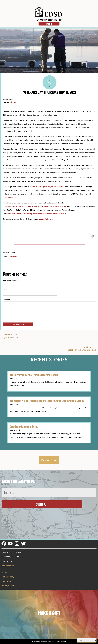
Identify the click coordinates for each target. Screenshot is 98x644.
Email (5, 290)
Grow (50, 20)
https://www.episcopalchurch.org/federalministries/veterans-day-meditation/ (36, 214)
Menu (49, 24)
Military (13, 102)
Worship (44, 20)
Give (61, 20)
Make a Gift (49, 613)
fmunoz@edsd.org (46, 219)
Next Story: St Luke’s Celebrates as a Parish (82, 348)
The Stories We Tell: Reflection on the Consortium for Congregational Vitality (47, 401)
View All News (49, 460)
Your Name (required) (11, 280)
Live (37, 20)
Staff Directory (8, 577)
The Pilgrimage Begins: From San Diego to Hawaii (34, 375)
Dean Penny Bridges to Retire (24, 427)
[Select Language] (87, 640)
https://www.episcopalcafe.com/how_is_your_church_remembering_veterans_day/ (34, 206)
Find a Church (8, 581)
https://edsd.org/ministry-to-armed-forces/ (48, 187)
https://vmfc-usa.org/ (11, 198)
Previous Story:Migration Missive (10, 336)
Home (4, 572)
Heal (56, 20)
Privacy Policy (8, 586)
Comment (7, 300)
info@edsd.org (8, 566)
